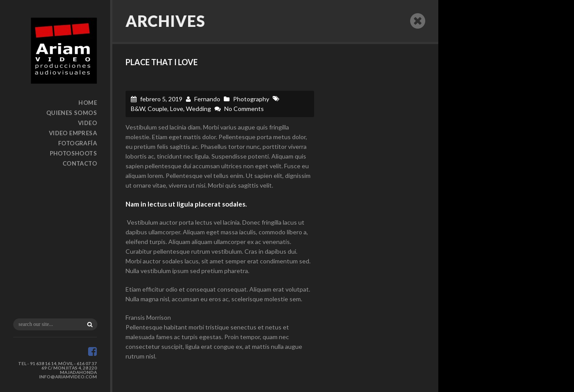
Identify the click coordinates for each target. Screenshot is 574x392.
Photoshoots (73, 153)
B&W (138, 109)
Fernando (207, 99)
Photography (251, 99)
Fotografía (78, 143)
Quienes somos (72, 113)
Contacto (80, 163)
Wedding (198, 109)
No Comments (244, 109)
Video (87, 123)
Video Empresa (73, 133)
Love (177, 109)
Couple (157, 109)
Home (88, 103)
